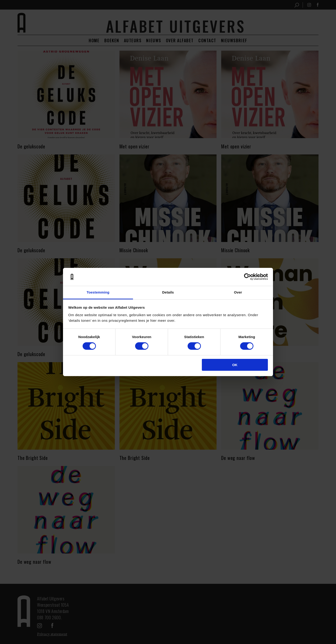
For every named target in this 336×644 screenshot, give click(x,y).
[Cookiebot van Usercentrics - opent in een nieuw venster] (247, 277)
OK (235, 365)
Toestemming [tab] (98, 292)
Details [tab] (168, 292)
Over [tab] (238, 292)
